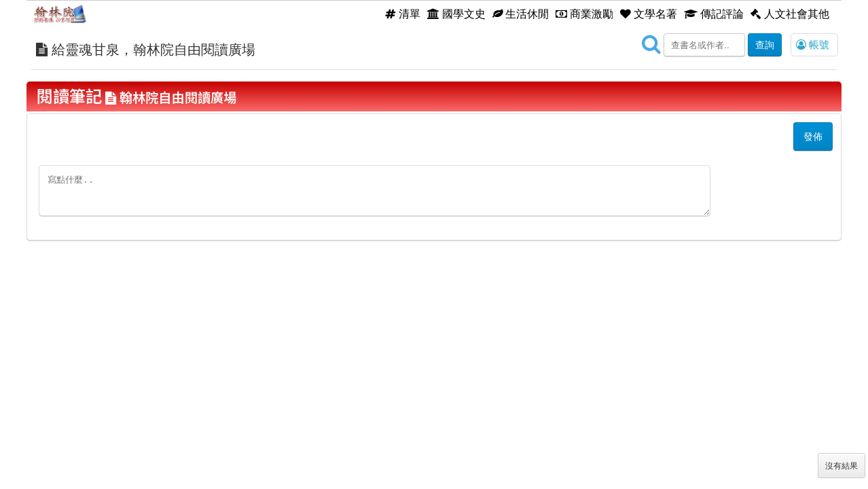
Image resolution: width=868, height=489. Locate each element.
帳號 (813, 44)
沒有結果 (842, 466)
